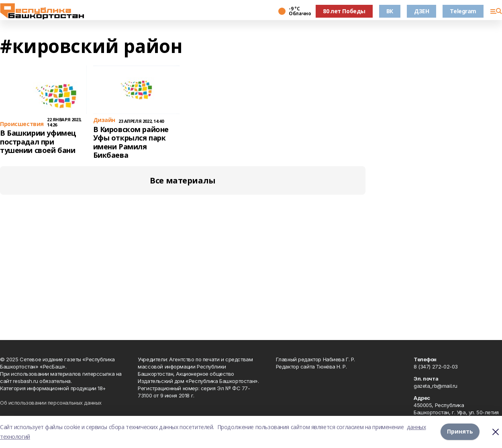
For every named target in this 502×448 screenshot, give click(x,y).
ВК (390, 11)
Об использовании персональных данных (51, 403)
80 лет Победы (344, 11)
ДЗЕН (421, 11)
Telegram (463, 11)
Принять (460, 432)
